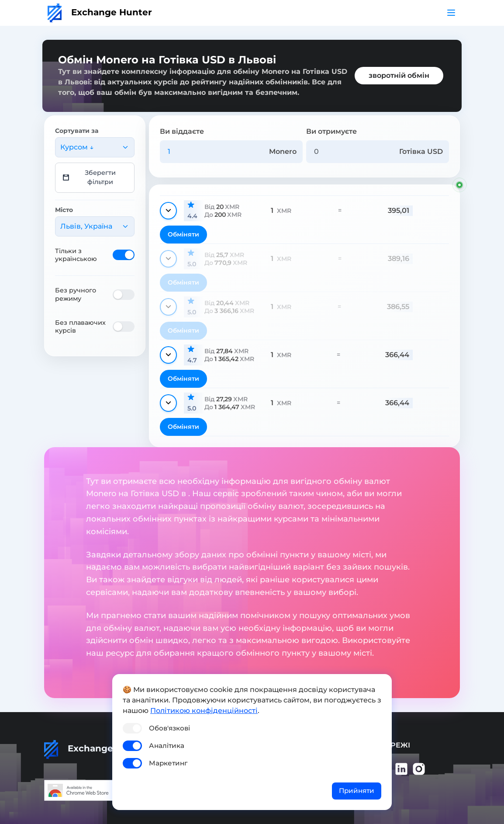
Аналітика (167, 746)
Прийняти (357, 791)
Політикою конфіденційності (204, 711)
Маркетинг (168, 763)
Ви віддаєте (182, 131)
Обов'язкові (169, 728)
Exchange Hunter (100, 12)
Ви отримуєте (331, 131)
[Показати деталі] (168, 211)
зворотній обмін (399, 75)
